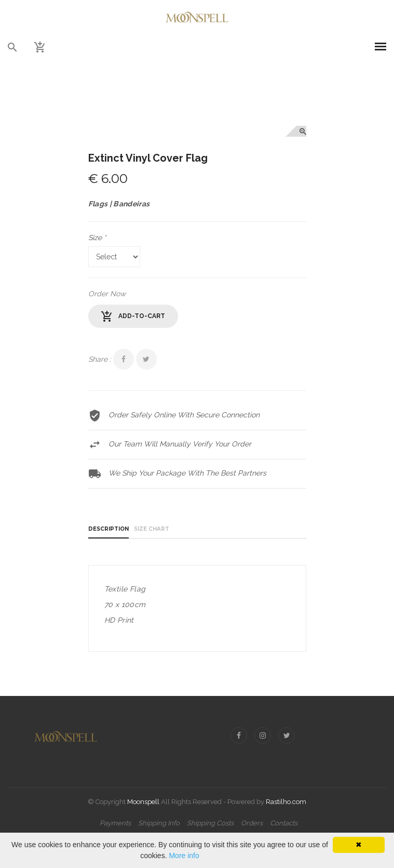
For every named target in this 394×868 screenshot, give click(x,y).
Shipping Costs (210, 823)
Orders (252, 823)
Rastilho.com (286, 802)
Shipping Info (159, 823)
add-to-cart (133, 317)
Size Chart (152, 529)
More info (184, 856)
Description (108, 529)
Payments (115, 823)
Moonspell (143, 802)
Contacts (284, 823)
